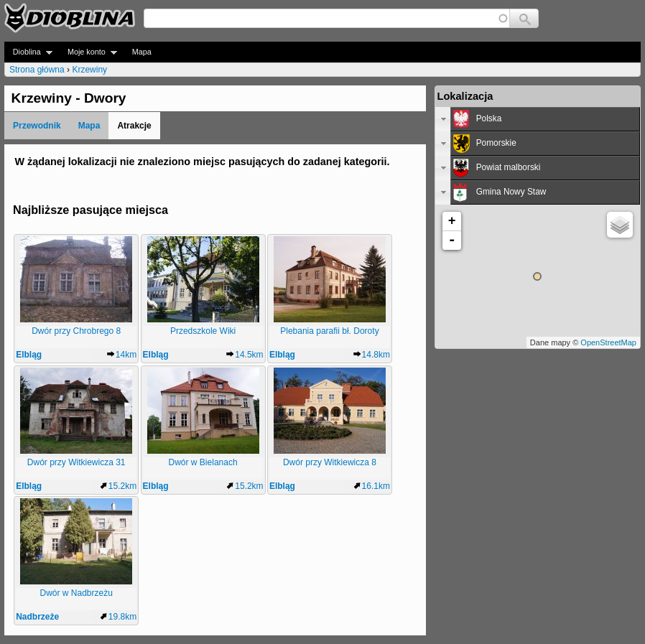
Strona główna (37, 70)
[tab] (538, 119)
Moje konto (88, 52)
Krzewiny (89, 70)
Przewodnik (37, 126)
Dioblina (28, 52)
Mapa (142, 52)
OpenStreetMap (608, 342)
